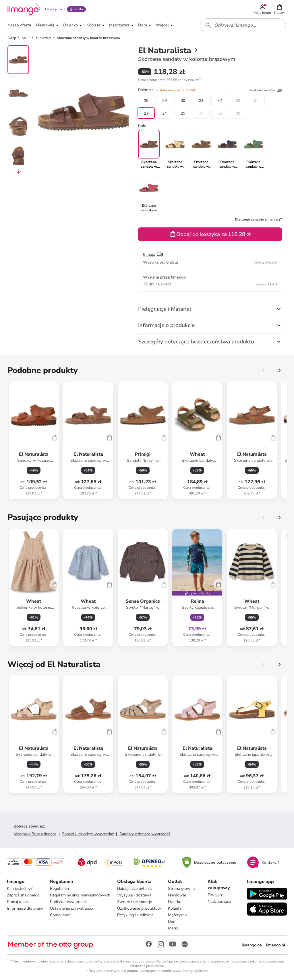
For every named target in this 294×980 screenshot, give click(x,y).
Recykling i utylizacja (135, 915)
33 (238, 100)
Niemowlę (177, 895)
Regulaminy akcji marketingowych (80, 895)
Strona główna (181, 889)
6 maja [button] (149, 255)
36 (220, 113)
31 (201, 100)
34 (201, 113)
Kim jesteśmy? (20, 889)
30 (183, 100)
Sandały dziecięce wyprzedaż (145, 834)
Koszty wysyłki (265, 262)
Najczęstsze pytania (134, 889)
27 (146, 113)
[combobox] (243, 25)
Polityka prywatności (69, 902)
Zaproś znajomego (23, 895)
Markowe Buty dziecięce (35, 834)
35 (256, 100)
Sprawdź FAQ (266, 284)
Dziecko (175, 902)
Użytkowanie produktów (139, 908)
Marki (173, 928)
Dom (172, 922)
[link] (175, 149)
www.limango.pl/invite (190, 971)
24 (165, 113)
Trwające (215, 895)
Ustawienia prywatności (71, 908)
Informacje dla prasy (25, 908)
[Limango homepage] (24, 9)
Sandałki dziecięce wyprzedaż (88, 834)
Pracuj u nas (18, 902)
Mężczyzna (177, 915)
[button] (280, 9)
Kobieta (175, 908)
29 (165, 100)
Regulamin (59, 889)
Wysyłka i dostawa (134, 895)
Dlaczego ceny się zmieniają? (258, 219)
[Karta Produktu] (34, 440)
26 (238, 113)
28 (146, 100)
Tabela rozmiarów (265, 90)
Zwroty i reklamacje (135, 902)
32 (220, 100)
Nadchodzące (219, 901)
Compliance (60, 915)
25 (183, 113)
